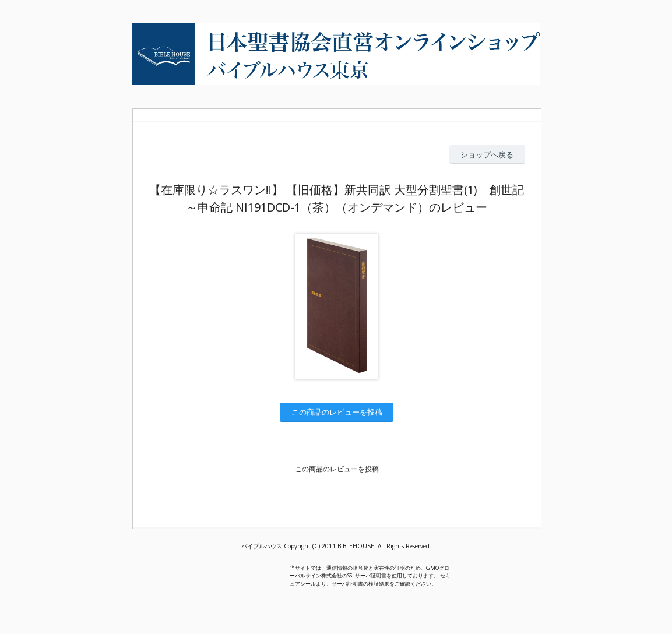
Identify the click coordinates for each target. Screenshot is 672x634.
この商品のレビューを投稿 (337, 412)
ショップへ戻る (487, 154)
